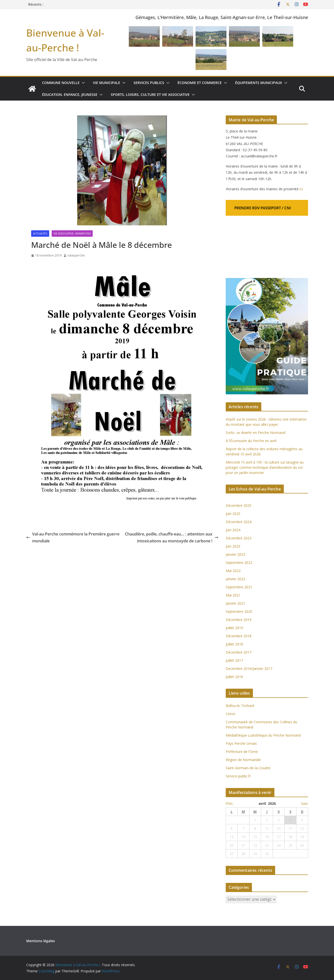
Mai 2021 (233, 595)
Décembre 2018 (239, 636)
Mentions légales (40, 941)
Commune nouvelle (61, 83)
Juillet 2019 (234, 628)
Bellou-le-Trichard (240, 706)
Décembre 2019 (239, 620)
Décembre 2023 (239, 538)
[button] (82, 83)
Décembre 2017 (239, 652)
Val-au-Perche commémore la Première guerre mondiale (67, 538)
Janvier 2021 (235, 603)
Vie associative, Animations (72, 234)
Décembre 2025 (239, 505)
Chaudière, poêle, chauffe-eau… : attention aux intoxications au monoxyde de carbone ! (173, 538)
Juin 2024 (233, 530)
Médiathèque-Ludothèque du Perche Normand (263, 735)
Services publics (148, 83)
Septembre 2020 (239, 611)
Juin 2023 (233, 546)
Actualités (40, 234)
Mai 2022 (233, 571)
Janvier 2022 (235, 579)
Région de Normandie (243, 760)
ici (301, 189)
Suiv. (305, 803)
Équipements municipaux (257, 83)
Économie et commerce (198, 83)
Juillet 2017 (234, 660)
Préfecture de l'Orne (242, 752)
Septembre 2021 (239, 587)
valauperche (76, 255)
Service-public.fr (238, 776)
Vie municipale (106, 83)
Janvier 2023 (235, 554)
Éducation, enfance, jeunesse (70, 95)
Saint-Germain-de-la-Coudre (248, 768)
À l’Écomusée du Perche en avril (251, 441)
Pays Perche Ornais (241, 743)
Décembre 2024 (239, 522)
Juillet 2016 (234, 677)
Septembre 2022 (239, 563)
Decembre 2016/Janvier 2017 (249, 669)
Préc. (230, 803)
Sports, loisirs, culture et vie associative (149, 95)
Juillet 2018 (234, 644)
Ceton (231, 714)
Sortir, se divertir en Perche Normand (256, 433)
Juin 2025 (233, 514)
